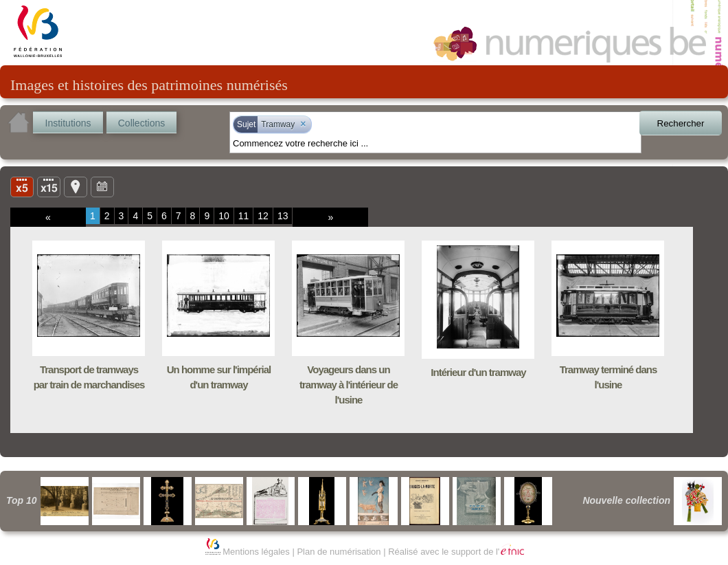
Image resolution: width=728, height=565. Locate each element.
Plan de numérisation (339, 552)
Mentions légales (256, 552)
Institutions (68, 123)
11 (244, 216)
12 (263, 216)
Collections (141, 123)
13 (283, 216)
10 (224, 216)
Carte (76, 186)
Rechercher (681, 123)
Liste (49, 186)
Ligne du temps (102, 186)
